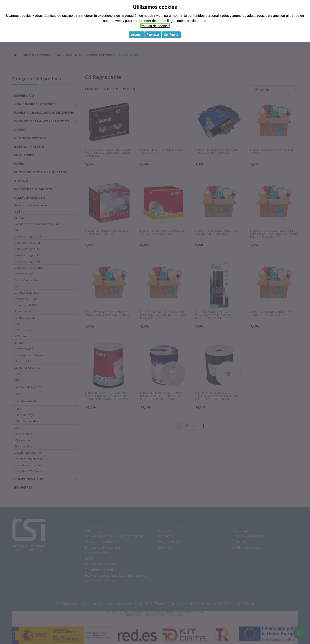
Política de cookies (155, 26)
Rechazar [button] (153, 35)
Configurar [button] (171, 35)
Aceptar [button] (136, 35)
